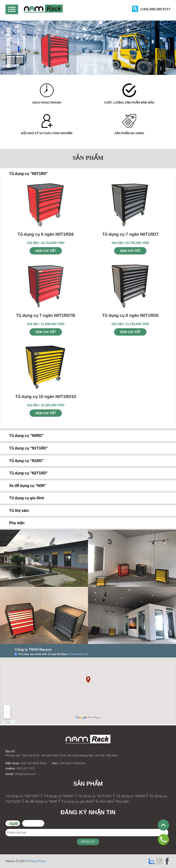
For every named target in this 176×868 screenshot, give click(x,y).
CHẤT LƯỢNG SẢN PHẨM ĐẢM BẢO (129, 103)
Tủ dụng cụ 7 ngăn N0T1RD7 (130, 234)
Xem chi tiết (46, 251)
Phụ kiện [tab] (13, 523)
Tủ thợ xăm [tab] (15, 511)
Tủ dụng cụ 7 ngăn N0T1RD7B (46, 315)
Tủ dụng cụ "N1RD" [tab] (23, 461)
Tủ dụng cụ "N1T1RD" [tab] (25, 448)
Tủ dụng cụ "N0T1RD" (23, 796)
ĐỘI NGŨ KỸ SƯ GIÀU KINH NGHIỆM (47, 133)
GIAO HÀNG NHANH (47, 103)
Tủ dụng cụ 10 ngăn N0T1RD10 (46, 397)
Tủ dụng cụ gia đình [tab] (23, 498)
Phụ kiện (122, 801)
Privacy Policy (37, 861)
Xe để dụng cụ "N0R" (42, 801)
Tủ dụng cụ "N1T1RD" (96, 796)
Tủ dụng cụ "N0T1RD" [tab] (25, 174)
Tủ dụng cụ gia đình (77, 801)
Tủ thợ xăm (104, 801)
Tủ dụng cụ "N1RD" (131, 796)
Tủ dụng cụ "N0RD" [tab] (23, 436)
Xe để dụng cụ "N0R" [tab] (24, 486)
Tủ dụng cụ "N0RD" (59, 796)
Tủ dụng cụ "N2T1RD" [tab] (25, 473)
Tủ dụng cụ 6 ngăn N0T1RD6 (46, 234)
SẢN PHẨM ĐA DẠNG (129, 133)
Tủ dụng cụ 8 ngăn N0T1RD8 (130, 315)
